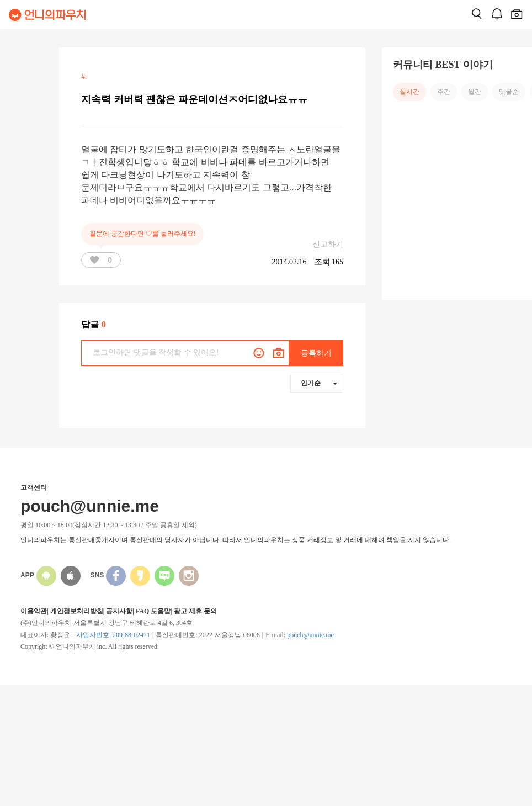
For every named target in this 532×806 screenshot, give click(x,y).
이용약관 (34, 611)
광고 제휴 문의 (195, 611)
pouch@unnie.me (310, 635)
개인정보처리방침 (77, 611)
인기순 (319, 383)
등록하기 (316, 353)
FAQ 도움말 (153, 611)
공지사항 (119, 611)
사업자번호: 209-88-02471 (113, 635)
